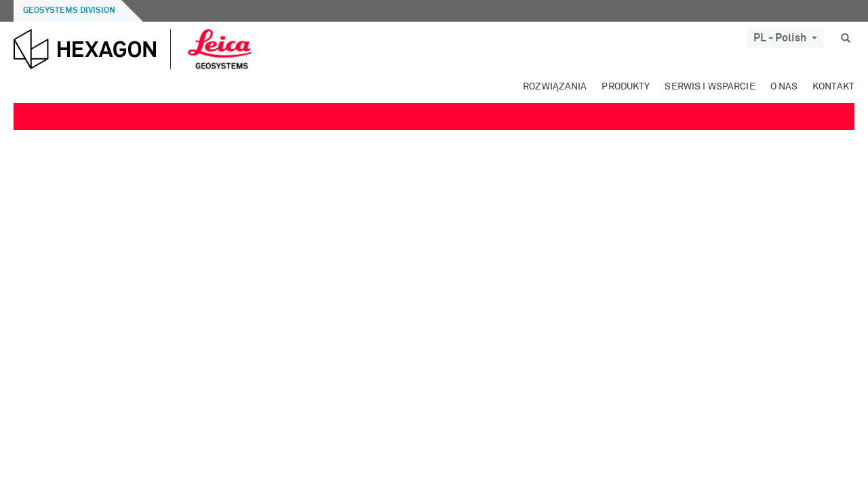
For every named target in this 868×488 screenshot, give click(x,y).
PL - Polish (785, 38)
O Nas (784, 87)
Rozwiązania (555, 87)
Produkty (626, 87)
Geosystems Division (69, 11)
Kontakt (833, 87)
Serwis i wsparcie (710, 87)
